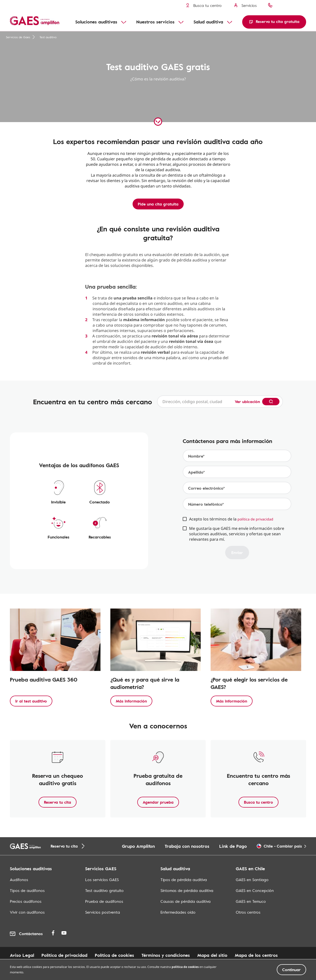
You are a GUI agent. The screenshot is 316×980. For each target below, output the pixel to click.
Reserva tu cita (58, 802)
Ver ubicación (247, 402)
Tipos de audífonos (27, 890)
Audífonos (19, 880)
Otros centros (248, 912)
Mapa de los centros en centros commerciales (58, 962)
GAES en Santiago (252, 880)
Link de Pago (233, 846)
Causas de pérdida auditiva (186, 901)
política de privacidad (255, 519)
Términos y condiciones (166, 955)
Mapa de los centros (256, 955)
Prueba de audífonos (104, 901)
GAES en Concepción (255, 890)
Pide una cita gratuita (158, 204)
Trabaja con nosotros (187, 846)
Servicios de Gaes (20, 37)
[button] (274, 22)
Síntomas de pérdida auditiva (187, 890)
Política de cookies (114, 955)
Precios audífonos (26, 901)
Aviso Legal (22, 955)
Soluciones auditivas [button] (96, 22)
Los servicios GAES (102, 880)
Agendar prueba (158, 802)
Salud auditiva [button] (208, 22)
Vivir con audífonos (27, 912)
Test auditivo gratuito (104, 890)
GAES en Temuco (251, 901)
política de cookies (185, 976)
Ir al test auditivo (31, 701)
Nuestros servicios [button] (155, 22)
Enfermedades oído (178, 912)
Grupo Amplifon (138, 846)
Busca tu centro (258, 802)
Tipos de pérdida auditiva (184, 880)
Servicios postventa (103, 912)
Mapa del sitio (212, 955)
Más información (131, 701)
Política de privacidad (64, 955)
